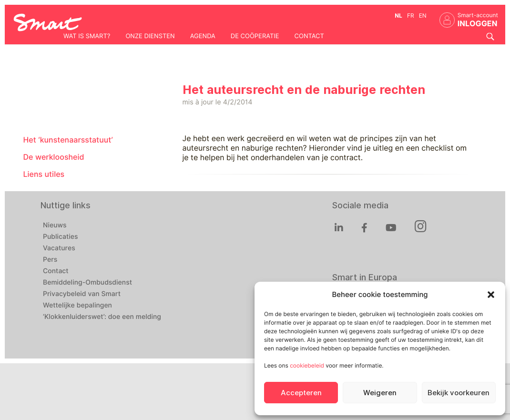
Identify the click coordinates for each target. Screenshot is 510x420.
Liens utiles (44, 174)
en (423, 15)
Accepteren (301, 393)
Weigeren (380, 393)
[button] (491, 295)
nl (398, 15)
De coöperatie (255, 36)
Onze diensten (150, 36)
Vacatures (59, 248)
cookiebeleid (307, 365)
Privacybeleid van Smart (82, 294)
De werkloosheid (54, 157)
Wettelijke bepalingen (77, 306)
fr (411, 15)
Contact (309, 36)
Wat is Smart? (87, 36)
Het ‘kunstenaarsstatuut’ (68, 140)
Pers (50, 260)
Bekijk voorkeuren (459, 393)
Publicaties (61, 237)
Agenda (203, 36)
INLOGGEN (478, 24)
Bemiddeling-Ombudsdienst (87, 283)
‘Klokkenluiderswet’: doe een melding (102, 317)
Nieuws (55, 225)
